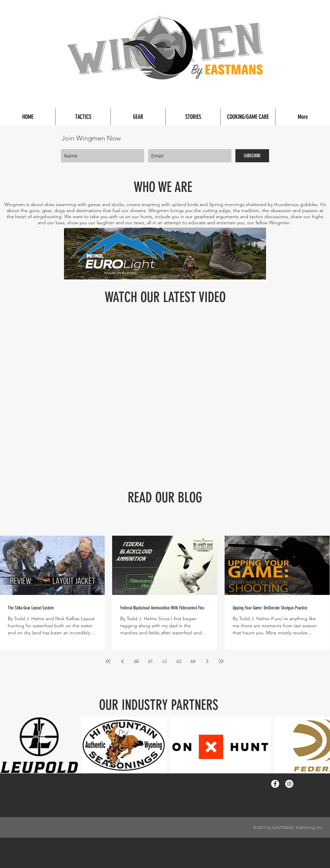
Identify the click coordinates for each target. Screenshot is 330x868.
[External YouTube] (165, 385)
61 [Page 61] (151, 661)
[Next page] (207, 661)
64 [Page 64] (193, 661)
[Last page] (221, 661)
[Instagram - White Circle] (289, 784)
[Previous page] (122, 661)
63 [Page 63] (179, 661)
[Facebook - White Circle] (275, 784)
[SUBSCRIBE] (252, 156)
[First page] (108, 661)
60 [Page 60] (136, 661)
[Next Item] (319, 745)
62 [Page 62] (165, 661)
